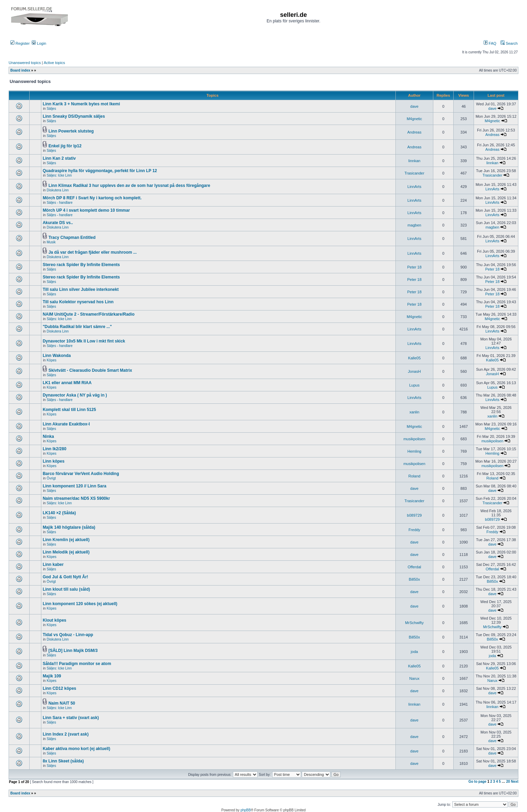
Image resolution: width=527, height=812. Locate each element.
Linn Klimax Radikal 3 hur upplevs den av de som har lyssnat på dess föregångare (129, 186)
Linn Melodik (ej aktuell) (66, 552)
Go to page (477, 782)
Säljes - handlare (59, 203)
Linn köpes (54, 461)
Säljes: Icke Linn (59, 175)
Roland (415, 476)
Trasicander (414, 173)
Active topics (54, 63)
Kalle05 (415, 358)
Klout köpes (55, 620)
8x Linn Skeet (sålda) (63, 761)
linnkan (415, 161)
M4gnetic (415, 119)
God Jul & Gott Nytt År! (65, 577)
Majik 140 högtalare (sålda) (69, 527)
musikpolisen (414, 439)
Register (20, 43)
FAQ (490, 43)
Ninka (48, 436)
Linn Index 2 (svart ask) (66, 734)
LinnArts (414, 187)
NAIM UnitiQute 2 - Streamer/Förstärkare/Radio (89, 314)
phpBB (246, 810)
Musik (51, 242)
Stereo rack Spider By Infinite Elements (81, 265)
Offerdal (415, 567)
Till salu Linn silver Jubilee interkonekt (81, 289)
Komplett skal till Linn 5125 (69, 410)
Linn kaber (53, 565)
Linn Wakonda (57, 356)
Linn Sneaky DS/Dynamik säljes (74, 116)
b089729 (415, 515)
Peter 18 (414, 267)
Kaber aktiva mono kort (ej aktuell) (76, 749)
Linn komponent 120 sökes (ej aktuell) (80, 604)
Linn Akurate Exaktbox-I (66, 424)
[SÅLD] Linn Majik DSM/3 (73, 651)
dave (414, 106)
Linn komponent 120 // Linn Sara (75, 486)
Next (515, 782)
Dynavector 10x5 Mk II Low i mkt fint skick (84, 341)
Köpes (51, 360)
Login (39, 43)
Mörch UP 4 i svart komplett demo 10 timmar (86, 210)
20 (508, 782)
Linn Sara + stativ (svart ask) (71, 718)
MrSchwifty (414, 623)
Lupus (414, 385)
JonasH (414, 371)
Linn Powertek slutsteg (71, 131)
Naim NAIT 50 (62, 703)
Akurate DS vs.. (58, 223)
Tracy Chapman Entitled (72, 238)
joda (415, 652)
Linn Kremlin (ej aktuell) (66, 540)
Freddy (414, 530)
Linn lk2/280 (55, 449)
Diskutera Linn (58, 190)
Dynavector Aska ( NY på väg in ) (75, 395)
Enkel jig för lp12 (65, 146)
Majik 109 (52, 676)
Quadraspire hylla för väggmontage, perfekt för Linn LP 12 (100, 171)
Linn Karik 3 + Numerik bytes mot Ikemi (81, 104)
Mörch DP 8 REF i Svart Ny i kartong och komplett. (92, 198)
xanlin (415, 412)
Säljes (51, 109)
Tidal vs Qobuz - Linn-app (68, 635)
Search (509, 43)
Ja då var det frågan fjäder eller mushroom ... (93, 252)
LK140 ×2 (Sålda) (59, 513)
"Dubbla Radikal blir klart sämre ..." (77, 327)
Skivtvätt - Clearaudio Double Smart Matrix (90, 370)
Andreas (415, 132)
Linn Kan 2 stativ (59, 158)
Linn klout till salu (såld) (66, 589)
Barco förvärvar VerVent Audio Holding (81, 474)
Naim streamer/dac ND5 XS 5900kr (76, 498)
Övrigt (51, 478)
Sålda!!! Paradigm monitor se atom (77, 664)
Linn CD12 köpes (59, 688)
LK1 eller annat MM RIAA (67, 383)
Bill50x (414, 579)
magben (414, 225)
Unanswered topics (25, 63)
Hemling (414, 451)
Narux (414, 678)
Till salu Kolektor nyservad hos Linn (78, 302)
